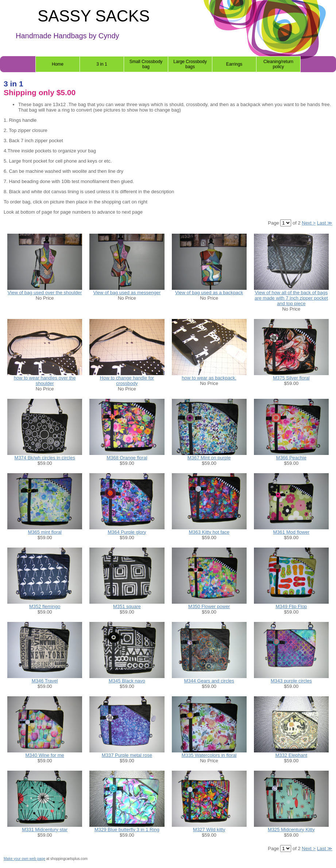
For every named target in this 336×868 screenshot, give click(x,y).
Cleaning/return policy (278, 64)
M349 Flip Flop (291, 606)
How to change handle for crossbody (127, 381)
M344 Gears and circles (209, 681)
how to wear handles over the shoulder (45, 381)
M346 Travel (45, 681)
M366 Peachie (291, 458)
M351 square (127, 606)
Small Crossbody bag (146, 64)
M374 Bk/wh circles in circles (45, 458)
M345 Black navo (127, 681)
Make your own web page (24, 859)
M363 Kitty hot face (209, 532)
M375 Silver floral (291, 378)
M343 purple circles (291, 681)
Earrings (234, 64)
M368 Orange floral (127, 458)
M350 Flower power (209, 606)
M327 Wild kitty (209, 830)
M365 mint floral (45, 532)
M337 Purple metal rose (127, 755)
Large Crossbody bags (190, 64)
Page (274, 223)
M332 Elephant (291, 755)
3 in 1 (102, 64)
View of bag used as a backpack (209, 293)
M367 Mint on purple (209, 458)
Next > (309, 223)
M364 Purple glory (127, 532)
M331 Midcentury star (45, 830)
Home (58, 64)
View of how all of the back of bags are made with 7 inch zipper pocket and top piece (291, 298)
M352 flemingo (45, 606)
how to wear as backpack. (209, 378)
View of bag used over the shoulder (45, 293)
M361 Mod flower (291, 532)
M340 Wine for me (45, 755)
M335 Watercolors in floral (209, 755)
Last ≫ (325, 223)
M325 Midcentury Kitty (291, 830)
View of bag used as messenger (127, 293)
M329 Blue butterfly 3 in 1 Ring (127, 830)
